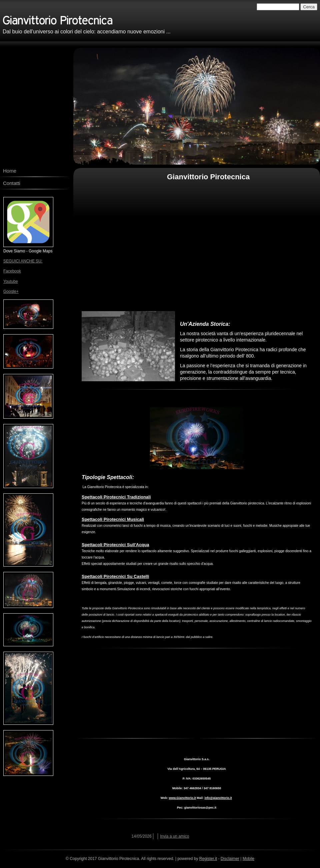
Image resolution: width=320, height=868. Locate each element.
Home (10, 171)
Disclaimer (230, 859)
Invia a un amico (174, 836)
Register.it (208, 859)
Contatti (12, 183)
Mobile (248, 859)
